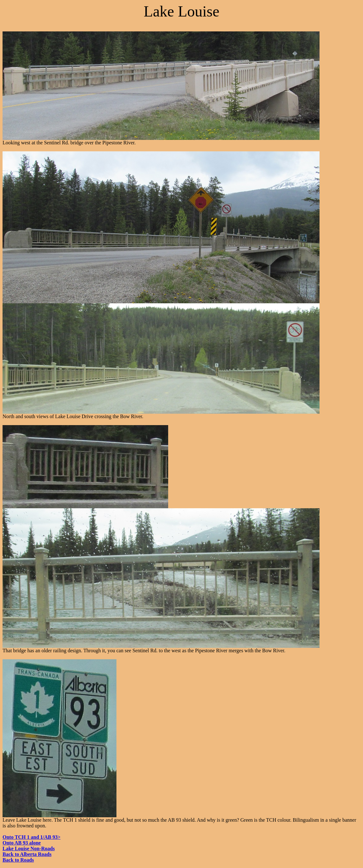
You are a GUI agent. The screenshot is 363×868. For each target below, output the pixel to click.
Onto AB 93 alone (22, 843)
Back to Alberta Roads (27, 854)
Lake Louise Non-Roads (29, 848)
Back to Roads (18, 860)
